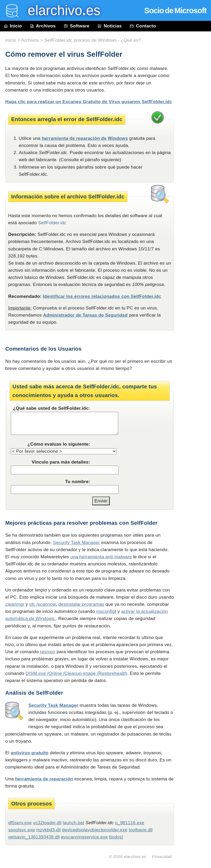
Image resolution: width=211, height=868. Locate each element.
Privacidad (162, 857)
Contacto (143, 26)
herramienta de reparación (44, 779)
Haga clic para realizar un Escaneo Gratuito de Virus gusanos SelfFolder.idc (89, 102)
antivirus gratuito (30, 753)
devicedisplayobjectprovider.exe (95, 830)
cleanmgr (15, 604)
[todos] (116, 837)
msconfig (105, 611)
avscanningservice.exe (84, 837)
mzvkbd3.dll (48, 830)
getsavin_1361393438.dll (34, 837)
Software (77, 26)
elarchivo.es (135, 857)
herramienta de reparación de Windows (85, 138)
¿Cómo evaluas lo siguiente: (59, 444)
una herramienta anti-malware (101, 557)
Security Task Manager (76, 543)
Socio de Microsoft (175, 11)
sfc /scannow (43, 604)
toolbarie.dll (141, 830)
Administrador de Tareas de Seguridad (85, 315)
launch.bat (74, 823)
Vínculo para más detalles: (61, 462)
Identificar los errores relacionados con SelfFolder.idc (102, 296)
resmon (48, 652)
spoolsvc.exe (22, 830)
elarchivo (60, 10)
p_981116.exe (130, 823)
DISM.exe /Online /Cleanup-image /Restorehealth (76, 673)
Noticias (109, 26)
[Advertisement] (195, 151)
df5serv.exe (20, 823)
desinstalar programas (81, 604)
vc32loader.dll (47, 823)
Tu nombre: (78, 482)
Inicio (13, 26)
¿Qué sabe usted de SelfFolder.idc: (52, 408)
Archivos (43, 26)
